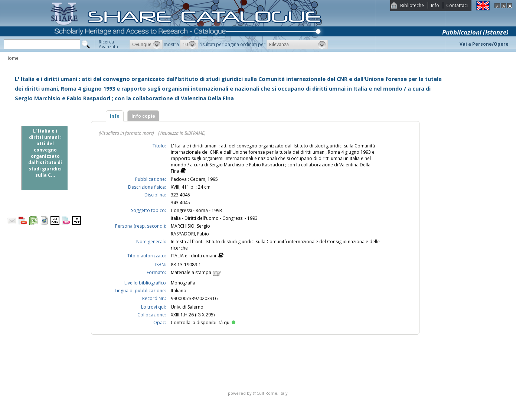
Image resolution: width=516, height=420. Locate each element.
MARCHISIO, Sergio (190, 226)
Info (435, 5)
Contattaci (457, 5)
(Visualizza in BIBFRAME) (182, 133)
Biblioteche (412, 5)
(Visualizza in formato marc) (126, 133)
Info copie (143, 116)
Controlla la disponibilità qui (203, 323)
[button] (146, 45)
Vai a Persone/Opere (484, 44)
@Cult (259, 393)
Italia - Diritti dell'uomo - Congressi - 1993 (214, 218)
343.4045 (180, 203)
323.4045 (180, 195)
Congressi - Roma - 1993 (196, 210)
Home (12, 58)
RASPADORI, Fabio (190, 234)
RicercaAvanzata (108, 44)
